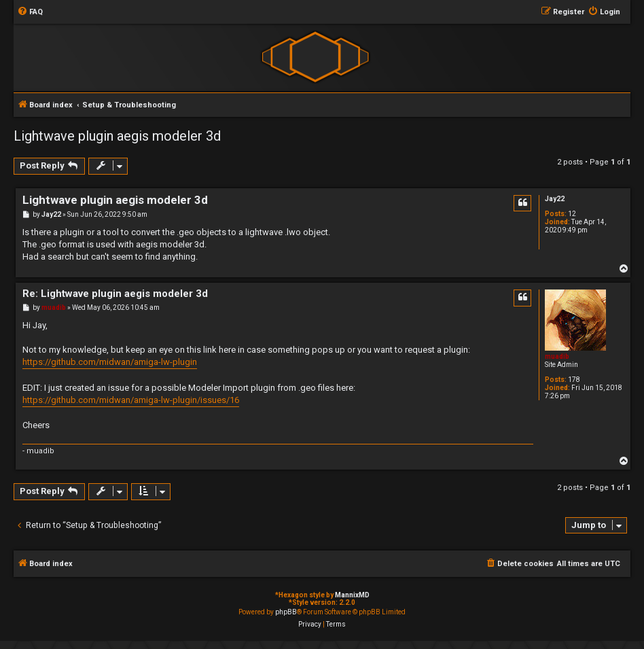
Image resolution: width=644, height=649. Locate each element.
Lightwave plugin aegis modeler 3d (117, 136)
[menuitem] (30, 12)
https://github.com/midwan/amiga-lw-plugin (110, 362)
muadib (557, 356)
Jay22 (555, 199)
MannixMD (352, 595)
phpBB (286, 612)
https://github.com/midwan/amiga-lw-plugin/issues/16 (131, 400)
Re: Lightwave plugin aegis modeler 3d (115, 294)
